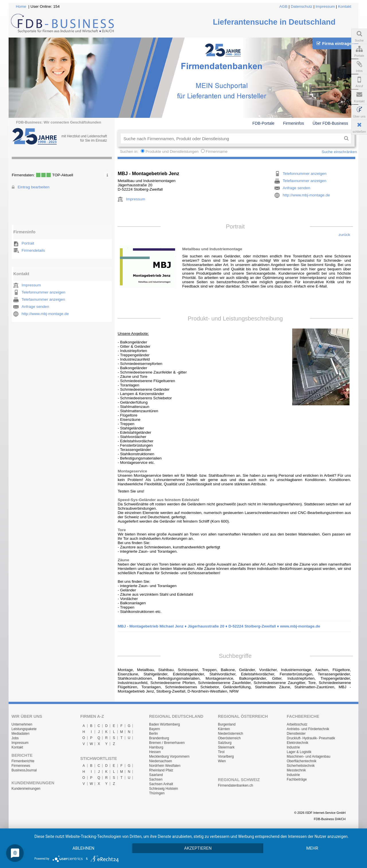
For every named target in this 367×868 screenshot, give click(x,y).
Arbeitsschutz (297, 724)
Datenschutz (302, 6)
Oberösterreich (229, 738)
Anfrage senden (35, 307)
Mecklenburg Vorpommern (169, 756)
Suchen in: (130, 151)
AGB (283, 6)
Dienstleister (296, 734)
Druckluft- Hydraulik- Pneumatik (311, 738)
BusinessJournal (24, 770)
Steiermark (226, 747)
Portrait (28, 243)
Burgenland (227, 724)
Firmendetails (33, 250)
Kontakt (345, 6)
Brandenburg (159, 738)
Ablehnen (83, 848)
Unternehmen (22, 724)
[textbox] (231, 138)
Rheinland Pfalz (161, 770)
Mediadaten (21, 734)
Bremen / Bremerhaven (167, 743)
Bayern (155, 729)
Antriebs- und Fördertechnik (308, 729)
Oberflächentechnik (301, 761)
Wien (222, 761)
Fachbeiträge (297, 779)
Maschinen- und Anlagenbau (309, 756)
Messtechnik (296, 770)
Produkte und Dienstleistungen (172, 151)
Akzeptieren (198, 848)
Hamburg (156, 747)
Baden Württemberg (164, 724)
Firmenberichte (23, 761)
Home (21, 6)
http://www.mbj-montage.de (45, 314)
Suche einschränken (339, 152)
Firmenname (216, 151)
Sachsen (156, 779)
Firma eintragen (335, 43)
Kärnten (224, 729)
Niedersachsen (161, 761)
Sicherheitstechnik (301, 766)
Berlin (154, 734)
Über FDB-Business (330, 123)
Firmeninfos (293, 123)
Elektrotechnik (297, 743)
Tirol (221, 752)
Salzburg (225, 743)
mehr (312, 848)
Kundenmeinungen (26, 789)
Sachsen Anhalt (161, 784)
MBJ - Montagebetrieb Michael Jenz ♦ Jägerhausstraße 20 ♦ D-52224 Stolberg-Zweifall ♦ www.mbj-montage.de (219, 626)
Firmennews (21, 766)
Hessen (155, 752)
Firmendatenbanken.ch (236, 785)
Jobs (15, 738)
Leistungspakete (24, 729)
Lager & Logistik (299, 752)
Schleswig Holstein (164, 789)
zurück (344, 235)
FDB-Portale (263, 123)
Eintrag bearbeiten (33, 187)
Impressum (325, 6)
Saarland (156, 775)
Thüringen (157, 793)
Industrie (293, 747)
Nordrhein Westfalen (165, 766)
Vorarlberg (226, 756)
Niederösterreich (231, 734)
